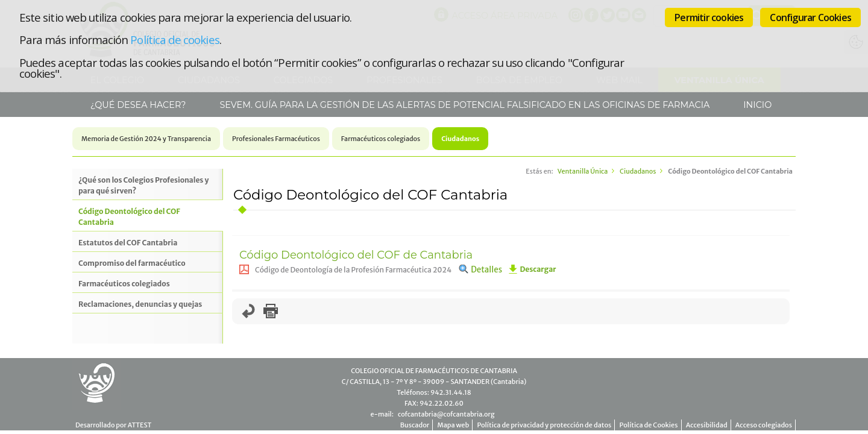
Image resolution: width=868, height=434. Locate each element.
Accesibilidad (707, 425)
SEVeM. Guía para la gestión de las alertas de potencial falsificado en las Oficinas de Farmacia (464, 105)
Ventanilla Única (583, 171)
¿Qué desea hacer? (137, 105)
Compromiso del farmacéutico (132, 263)
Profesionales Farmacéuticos (276, 139)
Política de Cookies (649, 425)
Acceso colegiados (764, 425)
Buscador (415, 425)
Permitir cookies (709, 17)
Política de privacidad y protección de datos (544, 425)
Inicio (757, 105)
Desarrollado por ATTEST (113, 425)
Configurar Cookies (810, 17)
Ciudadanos (460, 139)
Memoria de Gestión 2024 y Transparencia (146, 139)
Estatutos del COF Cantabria (128, 243)
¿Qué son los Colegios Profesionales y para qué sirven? (143, 185)
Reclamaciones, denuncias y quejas (140, 304)
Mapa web (453, 425)
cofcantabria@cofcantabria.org (446, 414)
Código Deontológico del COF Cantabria (129, 217)
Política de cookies (175, 39)
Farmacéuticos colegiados (381, 139)
